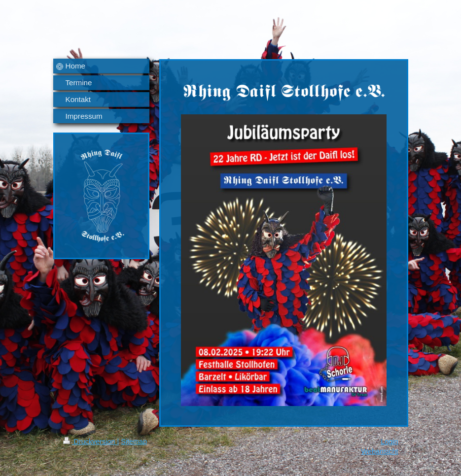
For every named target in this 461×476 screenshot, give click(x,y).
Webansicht (380, 451)
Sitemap (134, 442)
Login (389, 442)
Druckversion (90, 442)
